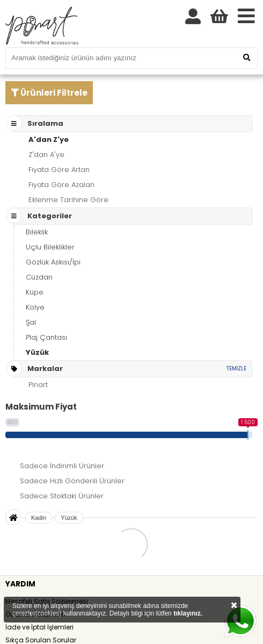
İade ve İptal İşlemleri (39, 627)
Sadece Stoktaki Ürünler (62, 496)
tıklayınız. (188, 613)
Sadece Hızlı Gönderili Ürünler (72, 481)
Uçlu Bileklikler (50, 247)
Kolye (35, 307)
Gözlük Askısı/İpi (53, 262)
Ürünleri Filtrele (49, 93)
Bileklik (37, 232)
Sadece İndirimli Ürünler (62, 466)
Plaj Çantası (46, 337)
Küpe (35, 292)
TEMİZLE (236, 368)
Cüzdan (39, 277)
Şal (31, 322)
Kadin (39, 518)
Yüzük (37, 352)
